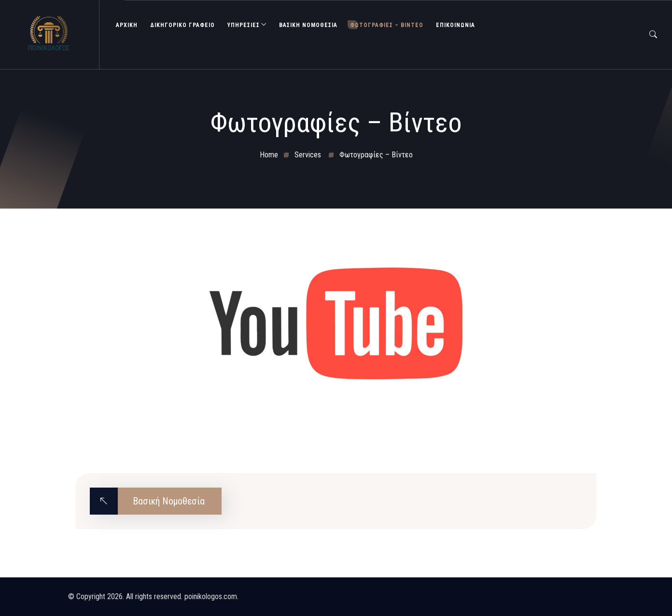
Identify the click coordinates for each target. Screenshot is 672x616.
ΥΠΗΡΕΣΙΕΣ (244, 25)
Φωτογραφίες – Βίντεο (387, 25)
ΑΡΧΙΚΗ (127, 25)
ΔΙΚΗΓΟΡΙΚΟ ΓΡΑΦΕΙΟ (182, 25)
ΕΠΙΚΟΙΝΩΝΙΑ (455, 25)
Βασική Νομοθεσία (308, 25)
